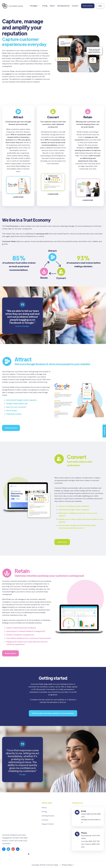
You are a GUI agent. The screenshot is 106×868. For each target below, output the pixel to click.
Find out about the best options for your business (53, 713)
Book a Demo (88, 6)
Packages (34, 6)
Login (100, 6)
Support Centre (48, 824)
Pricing (45, 6)
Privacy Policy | (68, 864)
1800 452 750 (94, 848)
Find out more (11, 428)
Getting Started (63, 6)
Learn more (62, 542)
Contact (75, 6)
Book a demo (10, 653)
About (52, 6)
